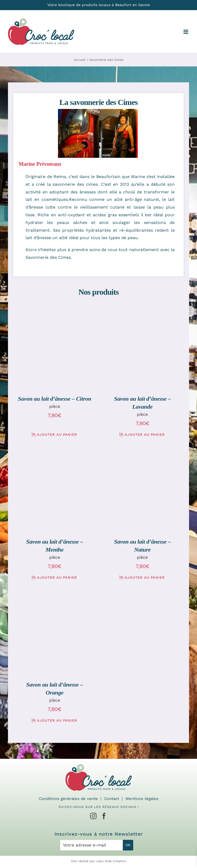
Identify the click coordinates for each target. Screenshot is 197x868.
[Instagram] (93, 816)
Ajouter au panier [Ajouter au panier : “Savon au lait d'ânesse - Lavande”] (145, 435)
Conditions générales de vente (68, 799)
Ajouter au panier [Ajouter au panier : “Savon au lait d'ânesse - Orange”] (57, 720)
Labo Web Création (111, 861)
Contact (112, 799)
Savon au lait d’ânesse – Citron (55, 399)
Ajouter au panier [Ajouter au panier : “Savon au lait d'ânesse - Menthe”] (57, 577)
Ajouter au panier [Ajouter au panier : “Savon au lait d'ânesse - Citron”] (57, 435)
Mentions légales (142, 799)
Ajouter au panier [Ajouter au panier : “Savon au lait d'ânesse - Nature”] (145, 577)
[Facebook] (104, 816)
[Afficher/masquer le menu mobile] (186, 32)
